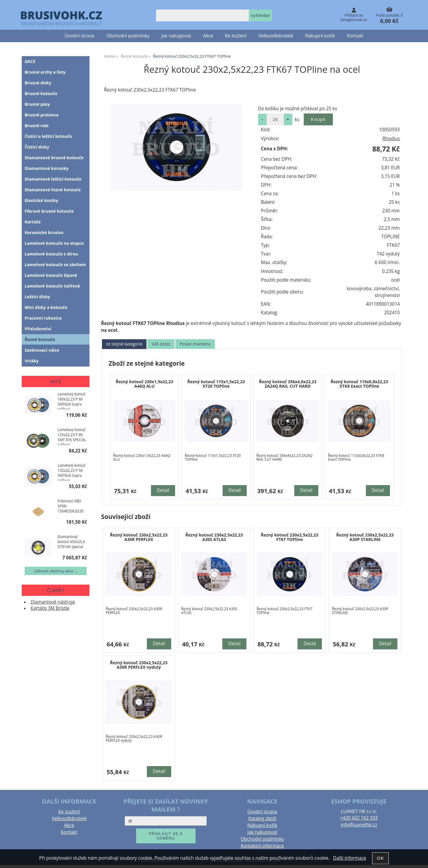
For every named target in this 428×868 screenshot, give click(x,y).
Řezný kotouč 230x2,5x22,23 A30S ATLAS (214, 537)
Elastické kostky (41, 200)
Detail (163, 490)
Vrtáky (32, 361)
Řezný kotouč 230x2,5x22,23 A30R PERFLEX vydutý (139, 665)
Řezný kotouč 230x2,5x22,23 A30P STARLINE (365, 537)
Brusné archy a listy (45, 72)
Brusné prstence (42, 115)
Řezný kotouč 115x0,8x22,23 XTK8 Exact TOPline (359, 384)
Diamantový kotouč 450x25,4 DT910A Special (71, 542)
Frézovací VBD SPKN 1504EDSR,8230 (71, 506)
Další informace (349, 858)
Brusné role (37, 126)
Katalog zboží (262, 819)
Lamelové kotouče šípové (51, 275)
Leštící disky (37, 297)
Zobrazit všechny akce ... (56, 571)
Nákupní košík (320, 36)
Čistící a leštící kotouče (48, 136)
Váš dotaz (161, 344)
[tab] (124, 344)
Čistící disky (37, 147)
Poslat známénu (195, 344)
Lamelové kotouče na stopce (54, 243)
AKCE (30, 61)
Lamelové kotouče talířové (52, 286)
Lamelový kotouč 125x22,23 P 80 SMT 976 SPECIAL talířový (72, 436)
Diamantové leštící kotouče (53, 179)
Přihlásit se (354, 15)
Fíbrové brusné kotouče (49, 211)
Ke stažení (236, 36)
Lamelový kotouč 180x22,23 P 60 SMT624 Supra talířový (72, 400)
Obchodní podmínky (128, 36)
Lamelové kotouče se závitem (55, 265)
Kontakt (355, 36)
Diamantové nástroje (53, 602)
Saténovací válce (42, 350)
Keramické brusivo (44, 232)
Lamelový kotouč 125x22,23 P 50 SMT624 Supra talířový (72, 472)
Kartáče (33, 222)
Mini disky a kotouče (46, 307)
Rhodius (391, 139)
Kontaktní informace (262, 846)
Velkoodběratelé (276, 36)
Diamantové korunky (47, 168)
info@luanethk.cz (359, 825)
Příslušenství (38, 329)
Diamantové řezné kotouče (53, 190)
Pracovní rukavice (43, 318)
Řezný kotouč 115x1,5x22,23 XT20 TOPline (216, 384)
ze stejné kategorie (124, 344)
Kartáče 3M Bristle (50, 608)
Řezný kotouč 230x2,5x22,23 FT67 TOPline (290, 537)
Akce (208, 36)
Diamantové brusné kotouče (54, 158)
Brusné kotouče (41, 93)
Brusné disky (38, 83)
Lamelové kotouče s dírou (51, 254)
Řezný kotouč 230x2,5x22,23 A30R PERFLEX (139, 537)
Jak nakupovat (176, 36)
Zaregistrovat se (354, 20)
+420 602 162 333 (359, 818)
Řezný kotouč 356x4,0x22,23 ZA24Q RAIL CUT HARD (288, 384)
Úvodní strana (79, 36)
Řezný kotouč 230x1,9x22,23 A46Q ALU (144, 384)
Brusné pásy (37, 104)
